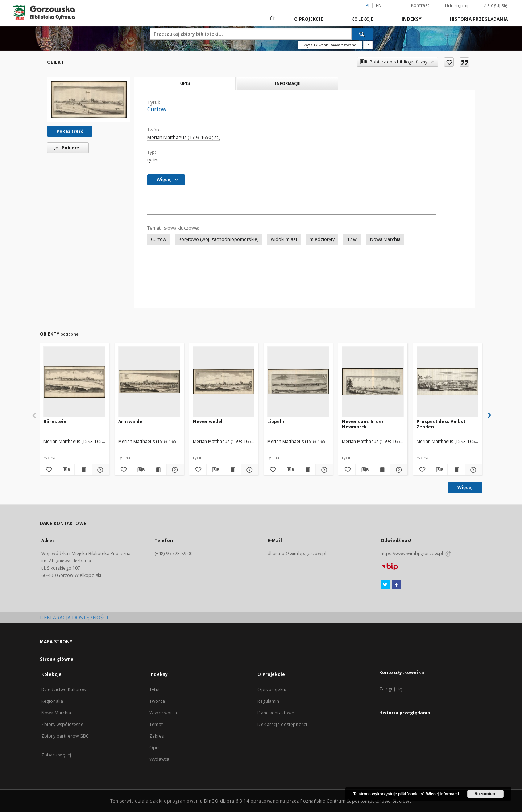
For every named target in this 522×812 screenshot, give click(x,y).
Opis (154, 748)
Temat (156, 724)
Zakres (157, 736)
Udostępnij (457, 6)
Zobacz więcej (56, 755)
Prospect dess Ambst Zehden (441, 424)
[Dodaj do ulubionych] (449, 62)
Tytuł (154, 690)
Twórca (157, 701)
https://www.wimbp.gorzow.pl (416, 553)
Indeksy (412, 19)
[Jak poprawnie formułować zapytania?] (368, 45)
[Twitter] (385, 585)
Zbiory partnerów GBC (65, 736)
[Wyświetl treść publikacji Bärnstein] (83, 470)
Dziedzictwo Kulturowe (65, 690)
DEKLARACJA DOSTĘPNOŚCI (74, 617)
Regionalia (52, 701)
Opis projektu (272, 690)
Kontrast (420, 5)
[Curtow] (89, 99)
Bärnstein (55, 421)
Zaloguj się (496, 5)
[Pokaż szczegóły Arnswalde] (174, 470)
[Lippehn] (298, 382)
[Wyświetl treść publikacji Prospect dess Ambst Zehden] (456, 470)
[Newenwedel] (224, 382)
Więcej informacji (443, 794)
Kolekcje (362, 19)
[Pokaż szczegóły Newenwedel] (249, 470)
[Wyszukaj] (362, 34)
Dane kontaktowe (276, 713)
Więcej (465, 487)
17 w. (352, 239)
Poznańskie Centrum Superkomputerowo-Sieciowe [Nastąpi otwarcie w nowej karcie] (356, 801)
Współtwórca (163, 713)
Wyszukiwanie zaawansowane (330, 45)
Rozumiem (486, 794)
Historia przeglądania (479, 19)
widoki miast (284, 239)
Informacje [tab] (288, 83)
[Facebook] (396, 585)
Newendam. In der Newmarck (363, 424)
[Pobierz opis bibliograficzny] (66, 470)
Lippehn (276, 421)
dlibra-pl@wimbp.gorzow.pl (297, 553)
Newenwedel (208, 421)
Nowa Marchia (385, 239)
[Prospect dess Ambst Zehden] (448, 382)
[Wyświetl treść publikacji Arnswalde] (158, 470)
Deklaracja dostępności (282, 724)
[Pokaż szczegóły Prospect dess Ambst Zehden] (473, 470)
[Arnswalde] (149, 382)
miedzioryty (322, 239)
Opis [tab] (185, 83)
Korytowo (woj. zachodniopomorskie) (219, 239)
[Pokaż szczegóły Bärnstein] (100, 470)
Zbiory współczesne (62, 724)
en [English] (379, 6)
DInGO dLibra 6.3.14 (227, 801)
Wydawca (159, 759)
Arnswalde (130, 421)
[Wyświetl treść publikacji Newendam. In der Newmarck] (382, 470)
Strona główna (57, 659)
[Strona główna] (272, 19)
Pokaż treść (70, 131)
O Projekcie (308, 19)
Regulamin (268, 701)
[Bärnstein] (74, 382)
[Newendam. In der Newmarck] (373, 382)
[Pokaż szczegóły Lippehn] (323, 470)
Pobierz (66, 148)
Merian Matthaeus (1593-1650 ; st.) (184, 137)
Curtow (159, 239)
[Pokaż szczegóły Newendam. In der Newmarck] (398, 470)
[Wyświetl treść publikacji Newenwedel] (233, 470)
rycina (154, 160)
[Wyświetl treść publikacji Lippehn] (307, 470)
